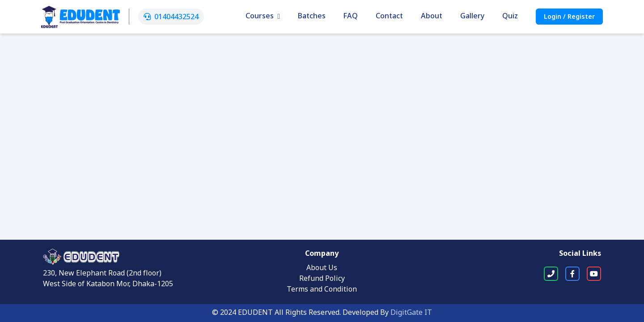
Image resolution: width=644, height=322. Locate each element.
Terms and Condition (322, 290)
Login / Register (569, 17)
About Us (322, 268)
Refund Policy (322, 279)
